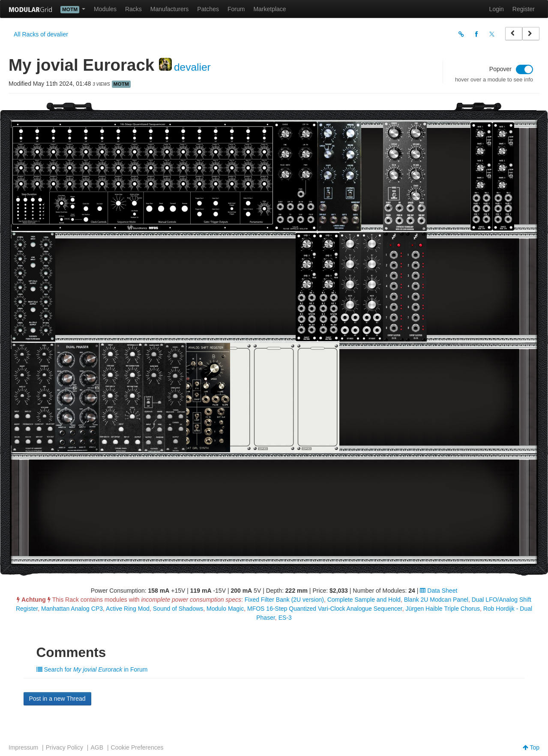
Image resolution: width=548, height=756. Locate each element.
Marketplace (270, 9)
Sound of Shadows (178, 609)
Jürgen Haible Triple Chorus (443, 609)
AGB (97, 747)
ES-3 (285, 618)
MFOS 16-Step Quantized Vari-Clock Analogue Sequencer (325, 609)
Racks (133, 9)
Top (531, 747)
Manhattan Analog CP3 (72, 609)
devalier (192, 67)
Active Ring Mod (128, 609)
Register (524, 9)
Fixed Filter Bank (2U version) (284, 600)
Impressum (23, 747)
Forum (236, 9)
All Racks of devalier (41, 34)
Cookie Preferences (137, 747)
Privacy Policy (64, 747)
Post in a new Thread (57, 699)
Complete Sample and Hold (364, 600)
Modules (105, 9)
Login (497, 9)
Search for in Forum (92, 669)
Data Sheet (439, 591)
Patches (208, 9)
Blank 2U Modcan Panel (436, 600)
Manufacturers (169, 9)
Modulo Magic (225, 609)
